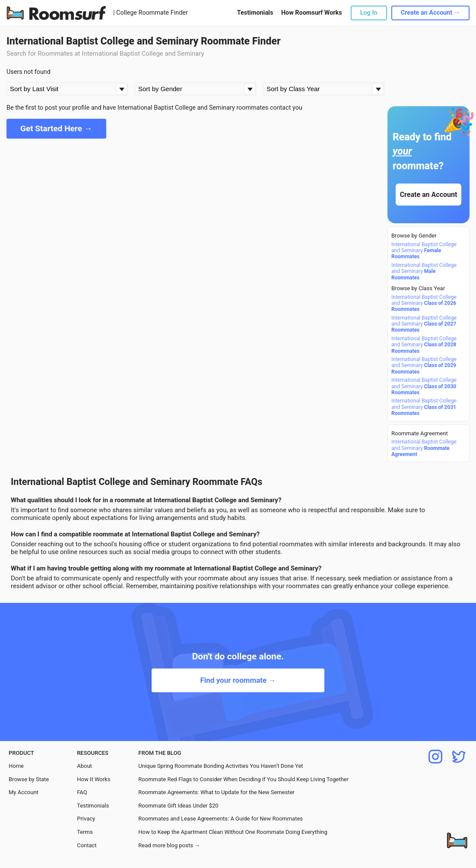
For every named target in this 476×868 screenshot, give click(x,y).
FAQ (82, 792)
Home (16, 766)
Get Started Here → (56, 128)
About (84, 766)
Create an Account (429, 195)
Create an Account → (430, 13)
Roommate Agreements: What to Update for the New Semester (216, 792)
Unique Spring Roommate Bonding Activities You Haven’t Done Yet (221, 766)
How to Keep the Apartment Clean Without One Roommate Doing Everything (233, 832)
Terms (85, 832)
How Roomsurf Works (312, 13)
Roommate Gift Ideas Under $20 (178, 806)
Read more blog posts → (169, 845)
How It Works (94, 779)
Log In (369, 13)
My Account (24, 792)
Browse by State (29, 779)
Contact (87, 845)
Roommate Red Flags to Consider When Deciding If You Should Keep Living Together (243, 779)
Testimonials (255, 13)
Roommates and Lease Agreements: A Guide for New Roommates (221, 819)
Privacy (86, 819)
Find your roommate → (238, 680)
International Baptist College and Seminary (424, 251)
